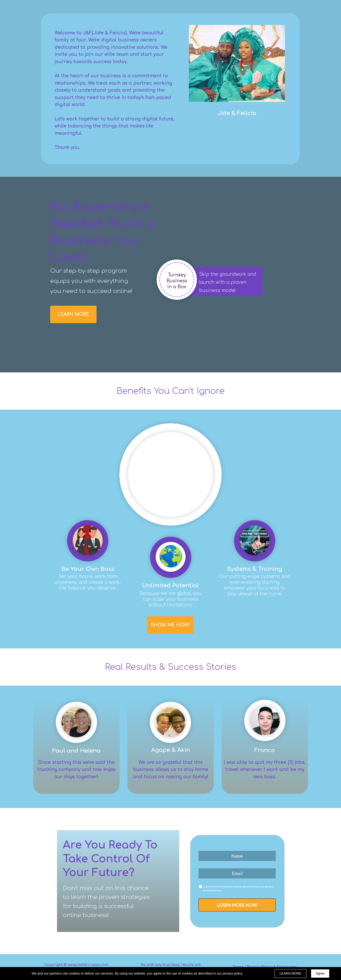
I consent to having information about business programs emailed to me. (238, 888)
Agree (320, 973)
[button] (73, 314)
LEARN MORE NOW (237, 905)
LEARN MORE (290, 973)
